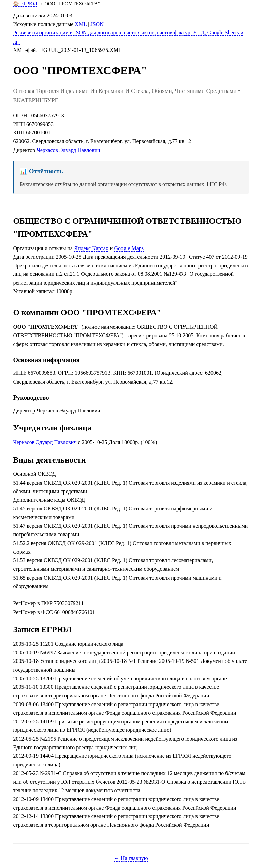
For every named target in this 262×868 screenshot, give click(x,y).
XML (81, 24)
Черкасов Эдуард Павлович (68, 150)
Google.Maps (129, 248)
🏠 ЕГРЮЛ (25, 4)
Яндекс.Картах (91, 248)
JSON (97, 24)
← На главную (131, 858)
